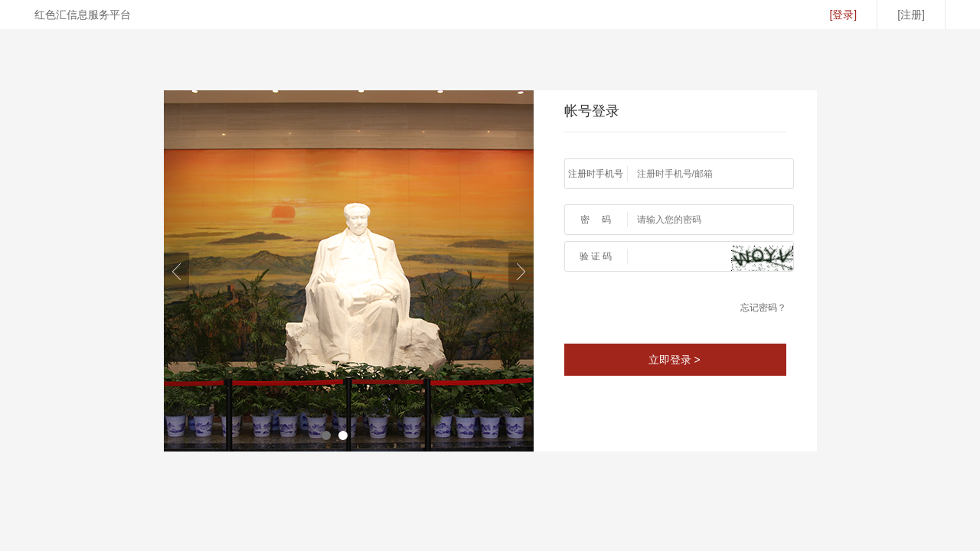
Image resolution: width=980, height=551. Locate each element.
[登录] (843, 15)
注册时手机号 (596, 174)
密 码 (596, 220)
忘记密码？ (763, 308)
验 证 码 (596, 256)
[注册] (911, 15)
